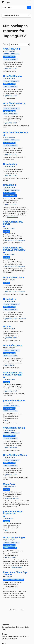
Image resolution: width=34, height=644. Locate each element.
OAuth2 (23, 319)
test (10, 557)
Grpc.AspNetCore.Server (13, 223)
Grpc (6, 326)
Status (5, 634)
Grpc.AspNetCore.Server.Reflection (13, 374)
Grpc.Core (9, 185)
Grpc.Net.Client (11, 76)
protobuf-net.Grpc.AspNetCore (13, 513)
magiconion (9, 498)
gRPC (7, 68)
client (14, 589)
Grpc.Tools (9, 164)
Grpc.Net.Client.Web (14, 455)
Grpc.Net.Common (13, 103)
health (11, 447)
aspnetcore (21, 240)
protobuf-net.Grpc (13, 400)
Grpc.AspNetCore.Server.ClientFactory (14, 249)
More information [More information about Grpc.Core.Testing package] (17, 567)
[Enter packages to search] (14, 8)
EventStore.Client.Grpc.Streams (16, 573)
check (15, 447)
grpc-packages (10, 51)
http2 (17, 498)
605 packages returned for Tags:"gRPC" (15, 31)
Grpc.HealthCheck (13, 428)
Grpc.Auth (9, 299)
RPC (11, 68)
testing (14, 557)
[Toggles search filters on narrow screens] (29, 16)
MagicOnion (10, 484)
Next (22, 610)
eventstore (9, 577)
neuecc (13, 487)
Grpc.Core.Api (11, 49)
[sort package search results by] (20, 45)
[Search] (29, 8)
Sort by (6, 44)
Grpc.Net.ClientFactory (15, 132)
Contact (5, 625)
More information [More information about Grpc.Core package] (13, 217)
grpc (6, 420)
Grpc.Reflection (12, 345)
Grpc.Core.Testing (13, 538)
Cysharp (8, 487)
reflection (12, 365)
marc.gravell (9, 403)
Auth (19, 319)
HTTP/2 (15, 68)
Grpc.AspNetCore (13, 277)
